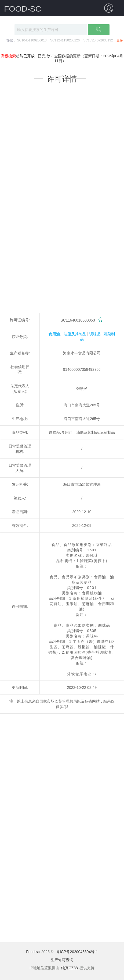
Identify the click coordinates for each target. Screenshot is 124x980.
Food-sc (33, 952)
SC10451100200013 (32, 40)
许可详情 (62, 79)
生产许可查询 (62, 960)
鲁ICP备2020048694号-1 (77, 952)
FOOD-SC (23, 9)
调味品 (95, 334)
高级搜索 (8, 56)
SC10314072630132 (98, 40)
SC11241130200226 (65, 40)
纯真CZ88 (70, 968)
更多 (120, 40)
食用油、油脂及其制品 (67, 334)
